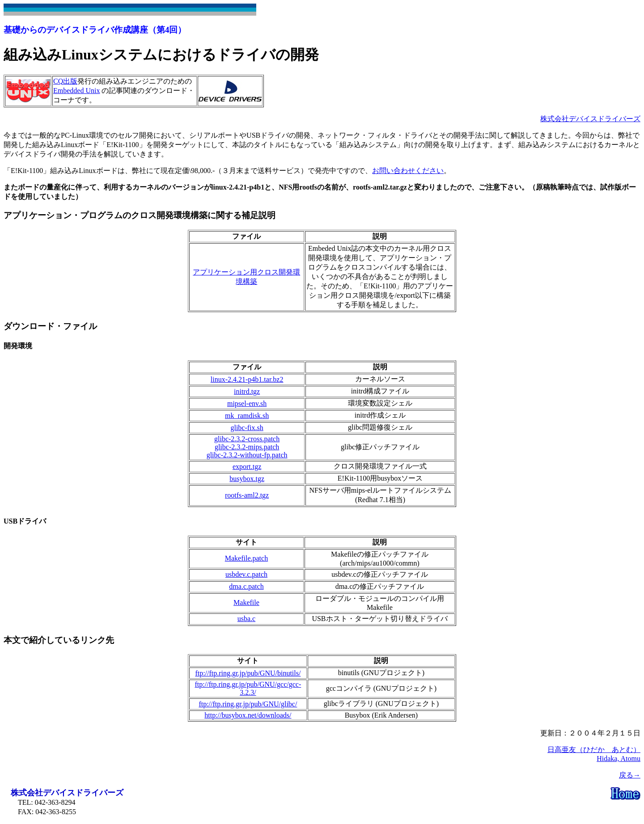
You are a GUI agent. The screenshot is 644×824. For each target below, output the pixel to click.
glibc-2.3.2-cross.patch (247, 439)
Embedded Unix (76, 91)
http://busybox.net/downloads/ (248, 715)
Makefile (246, 602)
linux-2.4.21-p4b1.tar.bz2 (247, 379)
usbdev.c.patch (246, 574)
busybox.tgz (247, 479)
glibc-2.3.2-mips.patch (247, 447)
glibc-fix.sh (247, 428)
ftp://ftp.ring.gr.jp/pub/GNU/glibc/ (248, 704)
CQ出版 (65, 81)
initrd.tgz (247, 391)
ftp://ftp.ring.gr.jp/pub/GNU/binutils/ (248, 673)
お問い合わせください (408, 171)
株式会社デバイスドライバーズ (590, 119)
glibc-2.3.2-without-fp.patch (247, 455)
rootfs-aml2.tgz (247, 495)
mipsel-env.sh (247, 404)
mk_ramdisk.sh (247, 416)
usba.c (246, 619)
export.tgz (247, 467)
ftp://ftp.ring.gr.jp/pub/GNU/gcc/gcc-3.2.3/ (248, 688)
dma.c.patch (246, 586)
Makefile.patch (246, 558)
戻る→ (630, 775)
